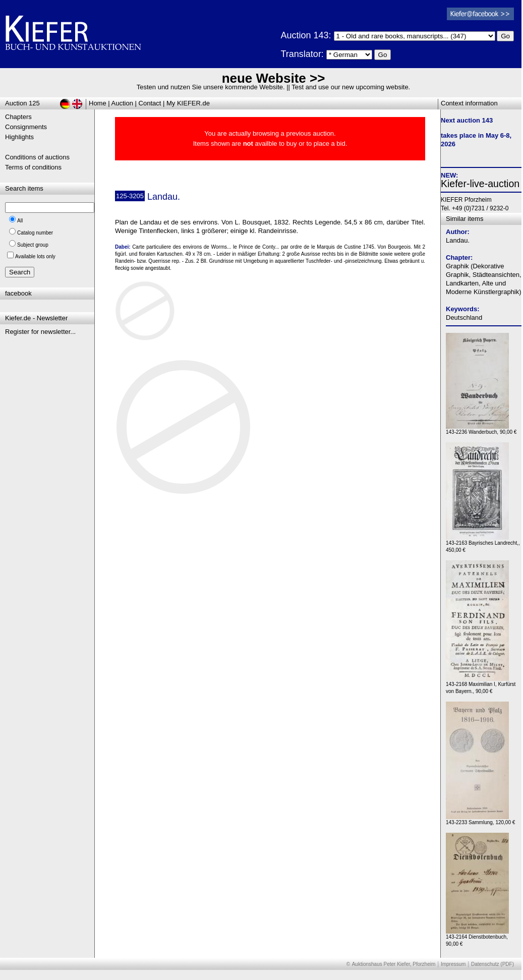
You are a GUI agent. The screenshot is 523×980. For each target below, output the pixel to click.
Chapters (18, 117)
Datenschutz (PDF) (492, 964)
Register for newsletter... (40, 332)
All (20, 221)
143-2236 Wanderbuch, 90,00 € (481, 429)
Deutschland (464, 318)
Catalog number (35, 233)
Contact (150, 103)
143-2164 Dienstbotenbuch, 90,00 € (477, 938)
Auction (122, 103)
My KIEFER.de (188, 103)
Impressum (453, 964)
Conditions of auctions (37, 157)
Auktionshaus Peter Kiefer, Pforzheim (394, 964)
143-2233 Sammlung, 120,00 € (480, 820)
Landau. (458, 240)
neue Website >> (274, 78)
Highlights (19, 137)
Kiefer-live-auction (480, 184)
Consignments (26, 127)
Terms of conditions (33, 167)
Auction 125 (22, 103)
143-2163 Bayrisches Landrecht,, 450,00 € (483, 544)
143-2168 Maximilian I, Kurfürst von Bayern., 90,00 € (481, 685)
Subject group (33, 245)
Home (98, 103)
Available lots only (35, 256)
